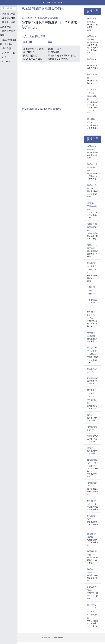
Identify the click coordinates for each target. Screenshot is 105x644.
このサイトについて (8, 55)
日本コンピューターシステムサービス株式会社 (92, 611)
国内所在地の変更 (8, 33)
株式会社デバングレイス (92, 372)
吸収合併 (7, 48)
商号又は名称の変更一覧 (8, 24)
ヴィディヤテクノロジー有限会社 (92, 351)
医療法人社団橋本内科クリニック (92, 206)
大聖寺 (90, 415)
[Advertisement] (14, 80)
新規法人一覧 (9, 14)
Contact (6, 62)
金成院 (90, 448)
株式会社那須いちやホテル (92, 167)
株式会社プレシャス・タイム (92, 315)
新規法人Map (9, 18)
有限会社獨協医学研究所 (92, 227)
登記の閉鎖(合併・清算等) (8, 42)
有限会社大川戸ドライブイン (92, 430)
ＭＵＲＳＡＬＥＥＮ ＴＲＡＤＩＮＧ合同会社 (92, 396)
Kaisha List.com (52, 3)
